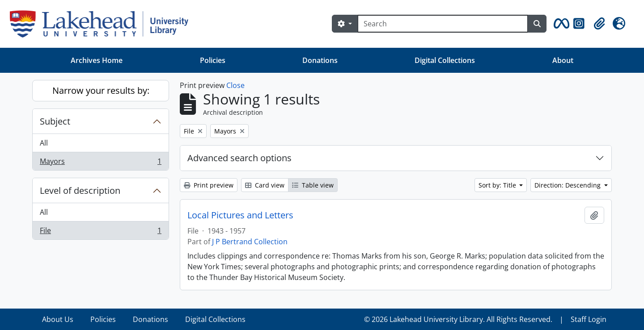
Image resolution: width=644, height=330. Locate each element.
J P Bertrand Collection (250, 242)
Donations (320, 60)
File (100, 232)
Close (235, 85)
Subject (55, 121)
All (44, 143)
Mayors (100, 163)
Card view (265, 185)
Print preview (209, 185)
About (563, 60)
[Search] (443, 24)
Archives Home (97, 60)
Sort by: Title (498, 185)
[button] (560, 24)
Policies (213, 60)
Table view (313, 185)
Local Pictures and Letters (240, 215)
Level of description (80, 190)
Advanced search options (239, 158)
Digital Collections (445, 60)
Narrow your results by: (101, 90)
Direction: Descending (568, 185)
